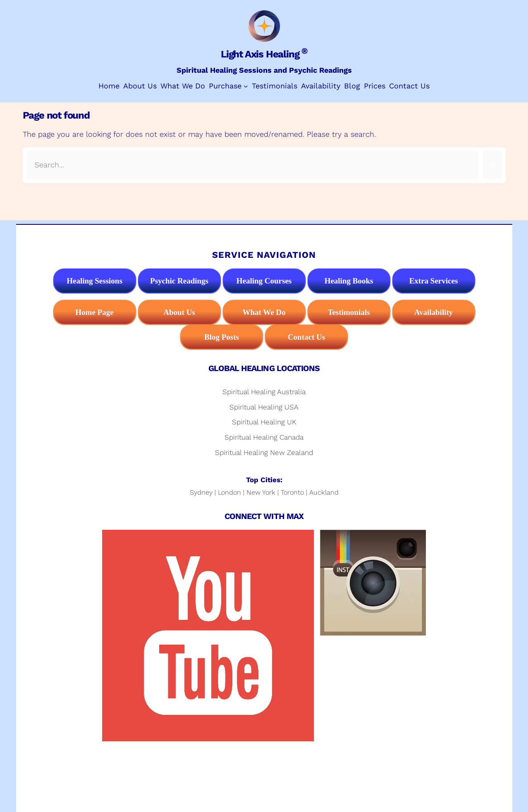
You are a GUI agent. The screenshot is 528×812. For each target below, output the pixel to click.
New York (261, 492)
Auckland (324, 492)
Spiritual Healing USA (264, 407)
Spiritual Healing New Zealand (264, 452)
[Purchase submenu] (246, 86)
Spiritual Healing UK (264, 422)
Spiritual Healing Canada (264, 437)
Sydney (201, 492)
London (229, 492)
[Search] (492, 165)
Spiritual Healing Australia (264, 392)
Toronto (292, 492)
